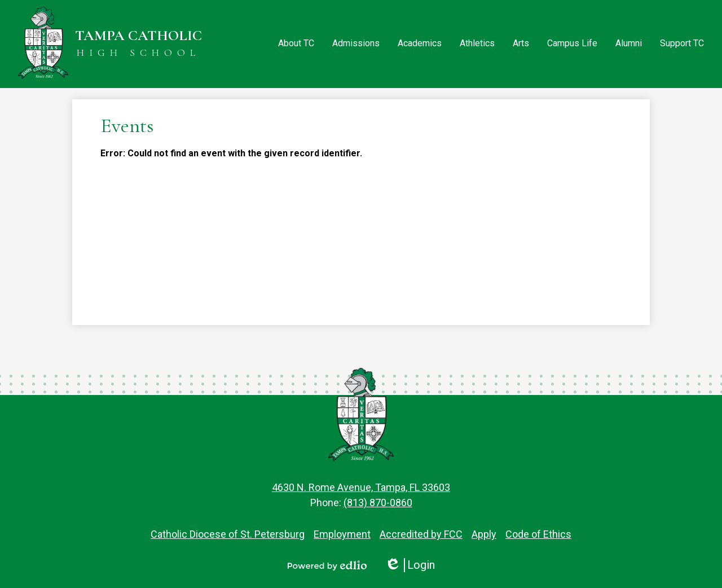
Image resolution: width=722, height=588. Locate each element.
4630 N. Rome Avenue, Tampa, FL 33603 (361, 487)
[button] (296, 44)
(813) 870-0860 (378, 503)
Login (410, 565)
